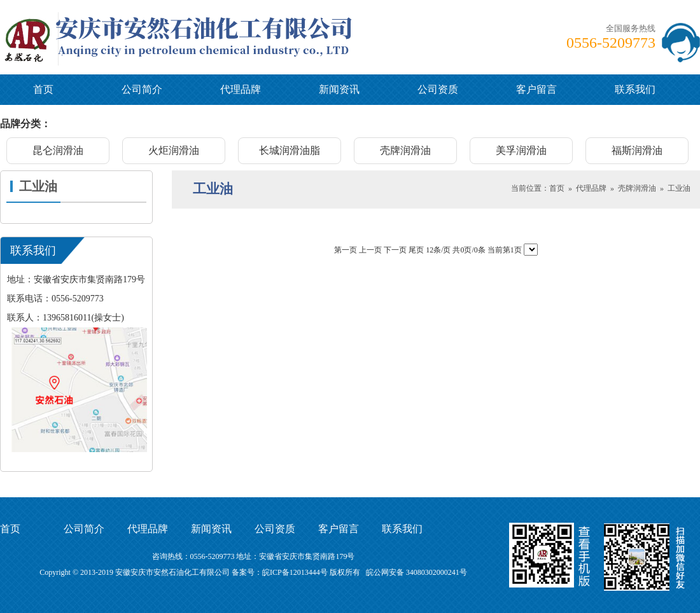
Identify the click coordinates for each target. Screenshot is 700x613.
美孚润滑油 (521, 150)
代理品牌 (241, 89)
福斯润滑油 (637, 150)
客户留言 (536, 89)
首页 (43, 89)
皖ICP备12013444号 (295, 572)
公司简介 (142, 89)
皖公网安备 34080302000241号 (416, 572)
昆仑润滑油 (58, 150)
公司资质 (438, 89)
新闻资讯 (339, 89)
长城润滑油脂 (290, 150)
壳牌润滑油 (405, 150)
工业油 (679, 188)
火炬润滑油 (174, 150)
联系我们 (635, 89)
